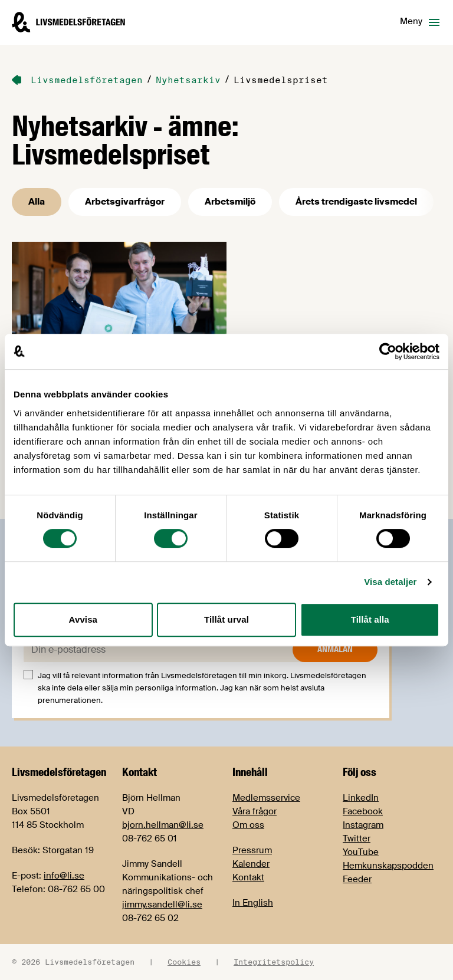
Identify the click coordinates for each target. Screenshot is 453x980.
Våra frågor (255, 811)
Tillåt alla (370, 619)
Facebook (363, 811)
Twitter (357, 838)
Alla (37, 202)
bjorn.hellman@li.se (163, 825)
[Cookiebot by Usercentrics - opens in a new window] (388, 351)
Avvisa (83, 619)
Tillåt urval (226, 619)
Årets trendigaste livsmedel (356, 202)
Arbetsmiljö (230, 202)
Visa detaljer (390, 582)
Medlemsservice (266, 798)
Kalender (251, 864)
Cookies (184, 962)
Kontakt (248, 877)
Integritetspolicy (274, 962)
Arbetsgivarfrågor (125, 202)
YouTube (361, 852)
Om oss (248, 825)
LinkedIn (361, 798)
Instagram (363, 825)
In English (253, 903)
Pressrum (252, 850)
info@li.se (64, 876)
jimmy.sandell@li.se (162, 905)
